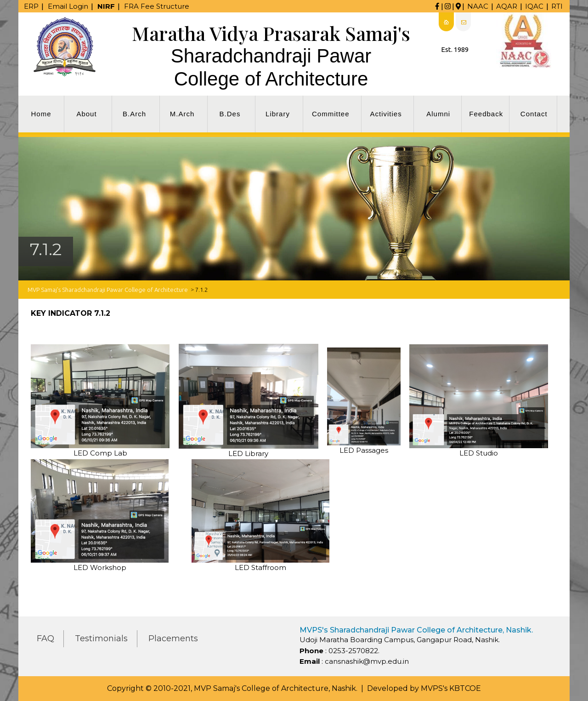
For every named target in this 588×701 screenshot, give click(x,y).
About (86, 114)
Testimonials (101, 638)
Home (41, 114)
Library (278, 114)
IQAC (534, 6)
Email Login (68, 6)
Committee (331, 114)
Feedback (486, 114)
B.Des (230, 114)
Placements (173, 638)
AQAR (507, 6)
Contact (534, 114)
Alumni (438, 114)
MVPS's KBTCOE (451, 688)
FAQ (45, 638)
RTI (557, 6)
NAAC (478, 6)
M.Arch (182, 114)
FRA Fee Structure (157, 6)
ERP (31, 6)
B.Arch (134, 114)
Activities (386, 114)
